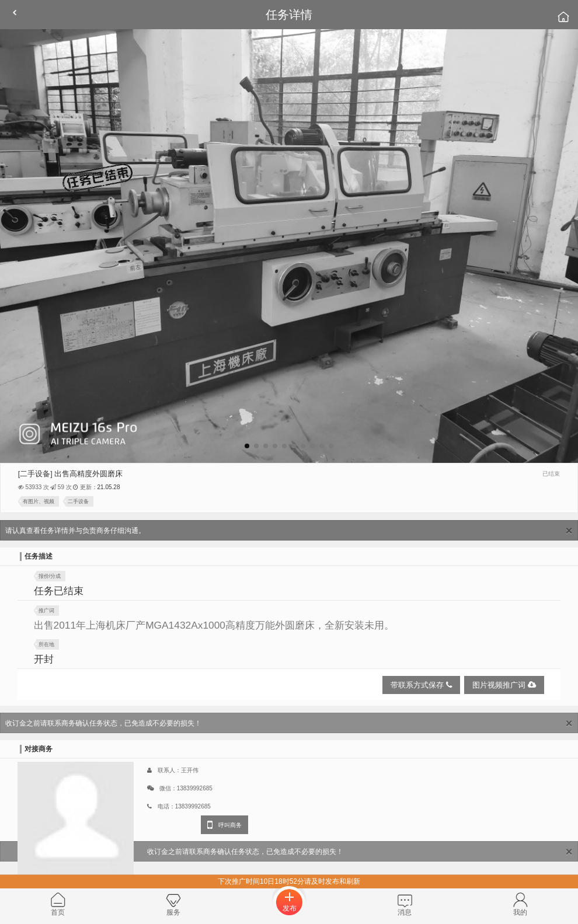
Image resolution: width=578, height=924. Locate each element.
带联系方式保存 (421, 685)
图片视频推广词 (504, 685)
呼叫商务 (224, 825)
